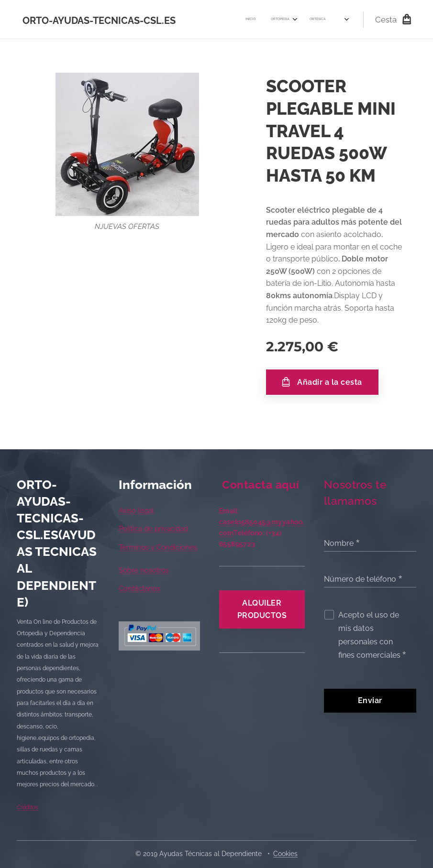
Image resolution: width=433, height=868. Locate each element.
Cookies (285, 854)
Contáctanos (139, 589)
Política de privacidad (153, 529)
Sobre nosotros (144, 570)
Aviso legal (136, 510)
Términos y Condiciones (158, 547)
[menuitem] (201, 20)
